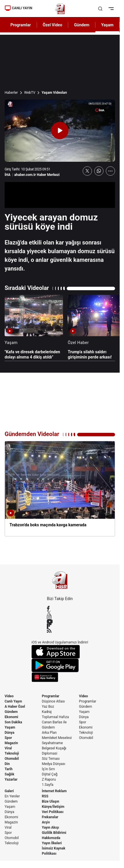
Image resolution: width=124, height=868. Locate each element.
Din (7, 764)
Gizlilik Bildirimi (54, 833)
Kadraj (47, 712)
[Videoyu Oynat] (60, 130)
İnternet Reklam (54, 791)
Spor (8, 738)
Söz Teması (51, 759)
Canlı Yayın (13, 701)
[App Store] (60, 652)
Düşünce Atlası (53, 701)
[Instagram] (60, 617)
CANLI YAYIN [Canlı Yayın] (18, 8)
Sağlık (10, 774)
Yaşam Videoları (54, 93)
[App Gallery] (60, 677)
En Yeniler (12, 796)
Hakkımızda (51, 838)
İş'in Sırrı (48, 769)
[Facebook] (60, 608)
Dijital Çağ (50, 774)
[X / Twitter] (60, 613)
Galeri (9, 791)
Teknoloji (12, 753)
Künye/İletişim (53, 807)
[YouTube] (60, 621)
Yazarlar (11, 779)
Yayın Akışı (51, 827)
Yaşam (10, 727)
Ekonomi (11, 717)
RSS (45, 796)
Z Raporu (49, 779)
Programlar (51, 696)
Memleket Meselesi (57, 738)
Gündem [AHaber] (82, 25)
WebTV (30, 93)
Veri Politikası (53, 812)
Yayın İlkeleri (52, 843)
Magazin (11, 743)
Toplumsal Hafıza (55, 717)
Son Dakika (13, 722)
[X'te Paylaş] (87, 171)
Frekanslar (50, 817)
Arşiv (46, 822)
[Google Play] (60, 665)
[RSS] (60, 630)
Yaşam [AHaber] (107, 25)
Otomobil (12, 759)
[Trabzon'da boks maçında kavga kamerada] (60, 489)
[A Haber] (60, 9)
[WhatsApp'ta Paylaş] (99, 171)
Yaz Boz (48, 707)
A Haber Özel (15, 707)
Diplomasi (50, 753)
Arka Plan (49, 733)
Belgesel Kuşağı (54, 748)
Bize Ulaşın (51, 801)
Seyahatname (52, 743)
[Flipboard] (60, 626)
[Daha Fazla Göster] (110, 171)
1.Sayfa (48, 785)
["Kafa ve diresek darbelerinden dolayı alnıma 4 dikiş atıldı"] (34, 327)
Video (9, 696)
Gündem (11, 712)
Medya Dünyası (54, 764)
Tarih (9, 769)
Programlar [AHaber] (21, 25)
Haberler (11, 93)
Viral (8, 748)
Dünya (10, 733)
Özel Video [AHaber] (53, 25)
